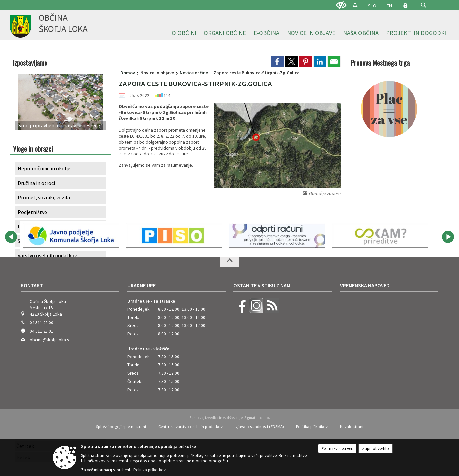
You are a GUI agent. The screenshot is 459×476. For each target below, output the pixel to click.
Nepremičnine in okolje (44, 168)
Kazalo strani (352, 427)
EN (389, 6)
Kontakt (32, 285)
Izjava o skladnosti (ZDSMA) (259, 427)
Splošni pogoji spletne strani (121, 427)
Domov (128, 73)
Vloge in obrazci (33, 148)
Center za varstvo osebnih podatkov (190, 427)
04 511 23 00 (42, 323)
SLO (372, 6)
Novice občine (194, 73)
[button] (424, 5)
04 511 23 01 (42, 331)
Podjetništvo (32, 212)
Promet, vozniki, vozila (44, 197)
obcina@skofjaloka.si (50, 340)
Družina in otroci (36, 183)
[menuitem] (184, 33)
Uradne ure (141, 285)
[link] (277, 61)
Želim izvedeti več (337, 448)
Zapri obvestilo (376, 448)
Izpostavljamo (30, 63)
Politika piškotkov (312, 427)
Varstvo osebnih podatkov (47, 255)
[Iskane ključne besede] (417, 5)
